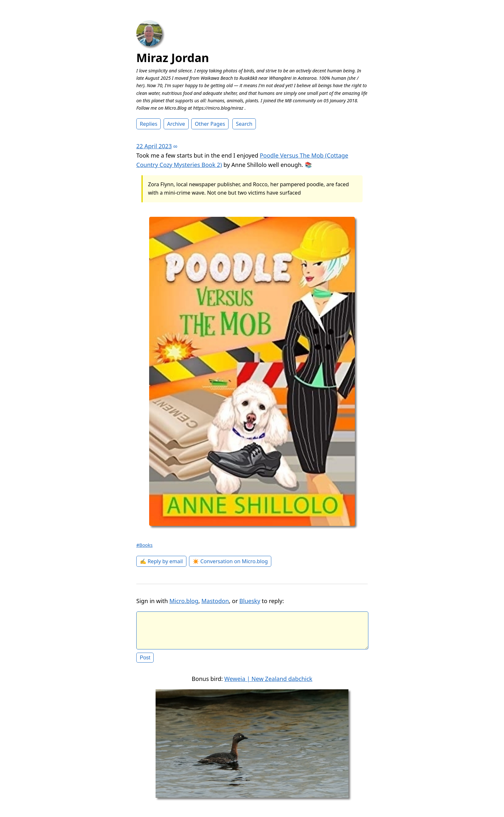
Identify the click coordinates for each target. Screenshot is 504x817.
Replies (148, 124)
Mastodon (215, 601)
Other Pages (210, 124)
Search (244, 124)
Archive (176, 124)
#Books (144, 545)
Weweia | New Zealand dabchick (268, 684)
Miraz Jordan (173, 58)
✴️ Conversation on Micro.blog (230, 561)
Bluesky (250, 601)
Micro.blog (184, 601)
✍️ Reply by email (161, 561)
